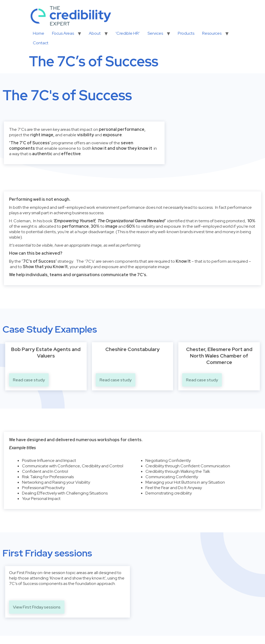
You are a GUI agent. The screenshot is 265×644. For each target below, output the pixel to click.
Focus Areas (63, 33)
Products (186, 33)
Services (155, 33)
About (95, 33)
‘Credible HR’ (128, 33)
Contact (41, 43)
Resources (212, 33)
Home (39, 33)
